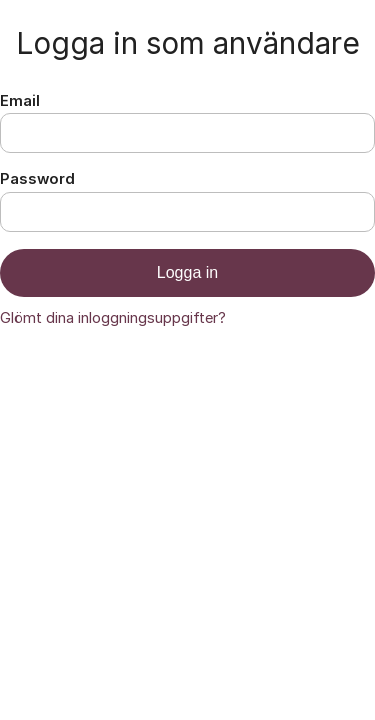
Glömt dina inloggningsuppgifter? (113, 318)
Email (20, 101)
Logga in (187, 272)
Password (37, 179)
